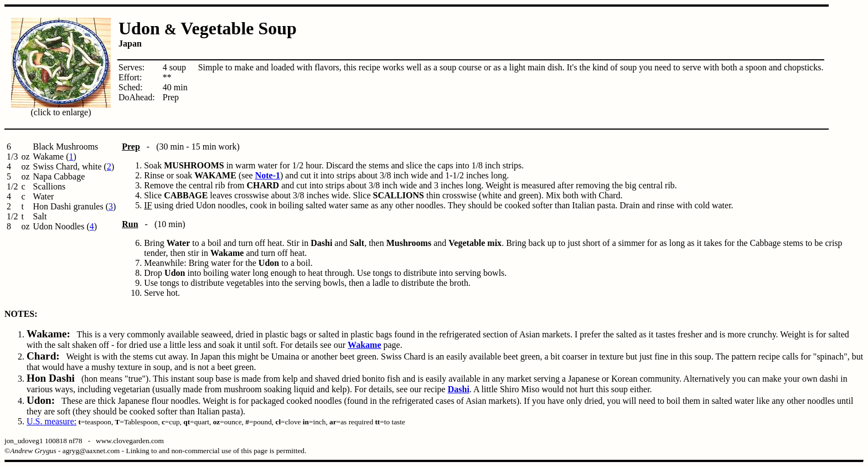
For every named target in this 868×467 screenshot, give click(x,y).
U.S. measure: (51, 421)
